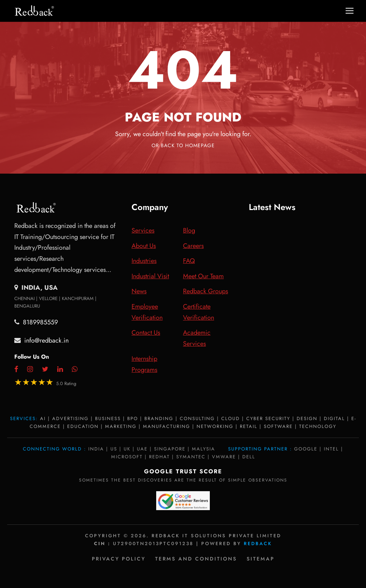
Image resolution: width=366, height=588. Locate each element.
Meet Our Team (203, 276)
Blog (189, 230)
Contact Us (146, 333)
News (139, 291)
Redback (258, 544)
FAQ (189, 261)
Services (143, 230)
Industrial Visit (150, 276)
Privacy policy (119, 559)
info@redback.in (46, 340)
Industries (144, 261)
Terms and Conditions (196, 559)
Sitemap (261, 559)
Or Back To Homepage (183, 145)
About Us (144, 246)
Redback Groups (206, 291)
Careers (193, 246)
